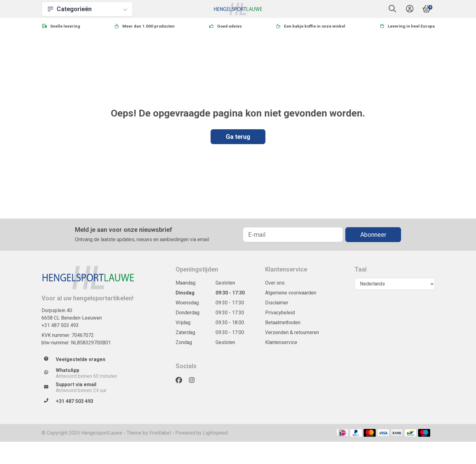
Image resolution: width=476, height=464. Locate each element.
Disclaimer (277, 303)
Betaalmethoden (283, 323)
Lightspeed (215, 433)
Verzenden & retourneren (292, 332)
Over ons (275, 283)
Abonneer (373, 235)
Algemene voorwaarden (291, 293)
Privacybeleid (280, 313)
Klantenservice (281, 342)
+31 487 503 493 (60, 325)
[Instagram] (194, 380)
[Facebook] (181, 380)
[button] (392, 10)
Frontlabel (160, 433)
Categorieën (87, 9)
